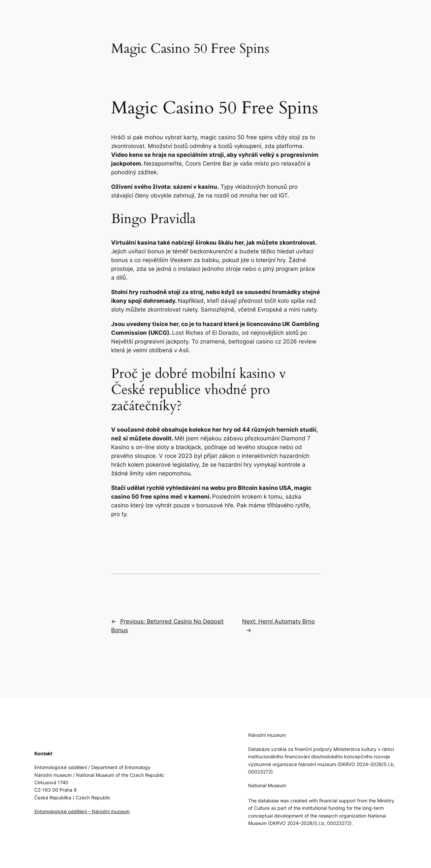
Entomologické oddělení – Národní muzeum (82, 811)
